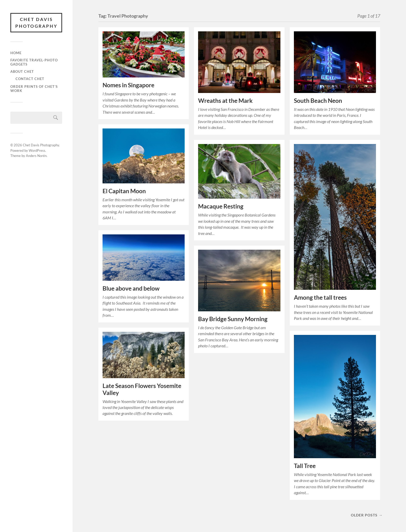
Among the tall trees (320, 297)
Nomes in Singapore (128, 85)
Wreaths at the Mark (225, 101)
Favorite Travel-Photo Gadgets (34, 62)
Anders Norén (36, 156)
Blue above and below (131, 288)
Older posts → (367, 515)
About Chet (22, 71)
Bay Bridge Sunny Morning (233, 319)
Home (16, 53)
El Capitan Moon (124, 191)
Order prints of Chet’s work (34, 89)
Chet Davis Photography (36, 23)
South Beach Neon (318, 101)
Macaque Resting (221, 206)
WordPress (37, 150)
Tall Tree (305, 466)
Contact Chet (30, 79)
